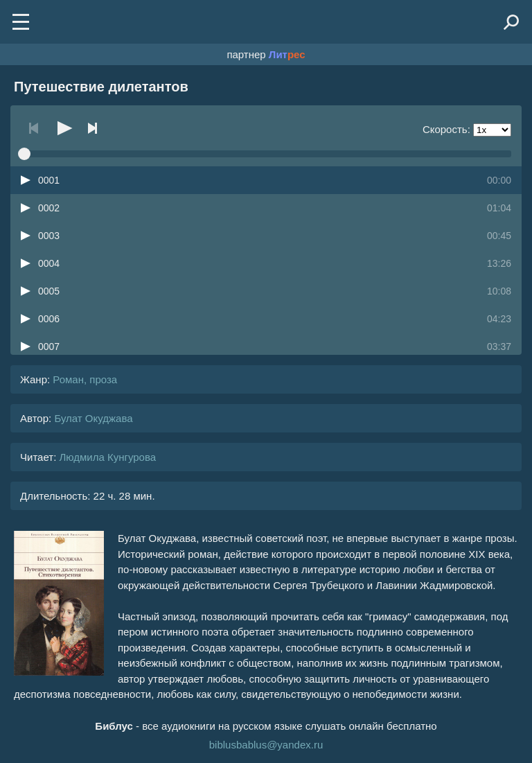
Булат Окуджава (93, 418)
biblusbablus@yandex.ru (266, 745)
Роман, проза (85, 379)
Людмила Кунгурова (107, 457)
